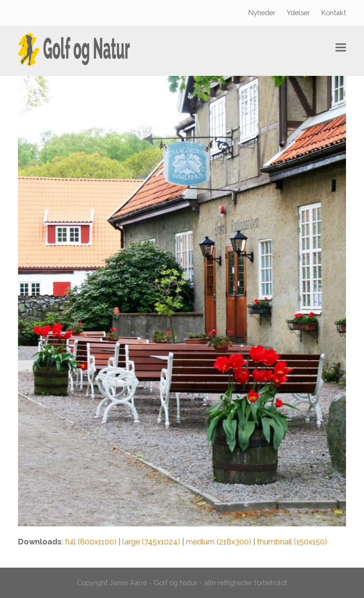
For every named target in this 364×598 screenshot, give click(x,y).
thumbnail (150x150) (292, 542)
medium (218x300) (218, 542)
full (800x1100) (91, 542)
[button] (341, 48)
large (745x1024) (151, 542)
